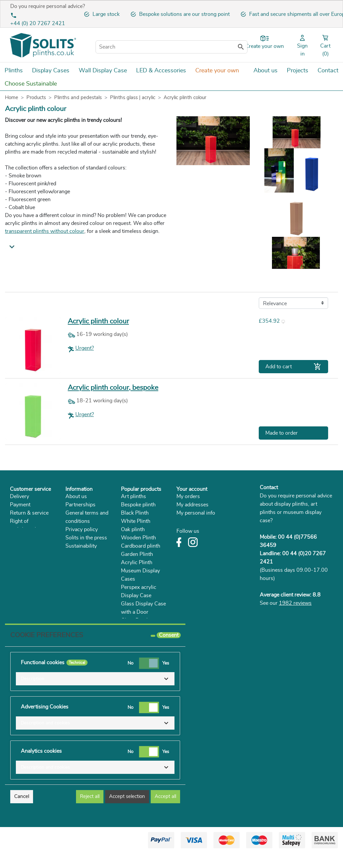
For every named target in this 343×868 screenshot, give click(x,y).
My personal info (196, 513)
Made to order (282, 433)
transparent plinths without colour (45, 231)
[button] (95, 693)
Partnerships (80, 505)
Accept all (165, 811)
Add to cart (293, 367)
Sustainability (81, 546)
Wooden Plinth (138, 538)
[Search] (171, 47)
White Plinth (136, 521)
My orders (188, 496)
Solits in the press (86, 538)
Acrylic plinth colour (98, 321)
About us (76, 496)
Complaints (23, 538)
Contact (269, 488)
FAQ (15, 546)
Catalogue (77, 554)
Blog (71, 562)
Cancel (22, 811)
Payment (20, 505)
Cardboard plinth (141, 546)
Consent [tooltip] (169, 650)
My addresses (192, 505)
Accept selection (127, 811)
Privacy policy (82, 529)
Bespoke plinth (138, 505)
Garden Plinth (137, 554)
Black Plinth (135, 513)
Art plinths (133, 496)
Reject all (90, 811)
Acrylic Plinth (137, 562)
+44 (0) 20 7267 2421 (38, 23)
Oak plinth (133, 529)
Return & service (29, 513)
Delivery (19, 496)
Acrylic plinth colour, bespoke (113, 388)
